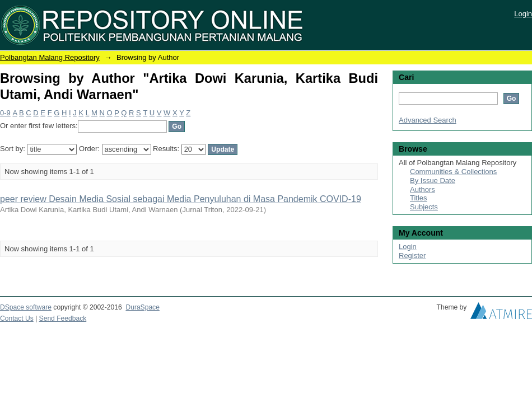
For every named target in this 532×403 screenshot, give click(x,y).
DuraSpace (142, 307)
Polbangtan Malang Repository (50, 57)
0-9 (5, 113)
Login (523, 14)
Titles (419, 198)
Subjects (424, 207)
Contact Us (17, 318)
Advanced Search (428, 120)
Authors (423, 189)
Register (412, 256)
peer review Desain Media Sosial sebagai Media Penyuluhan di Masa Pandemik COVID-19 (181, 199)
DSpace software (26, 307)
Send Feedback (63, 318)
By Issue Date (433, 181)
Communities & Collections (453, 172)
